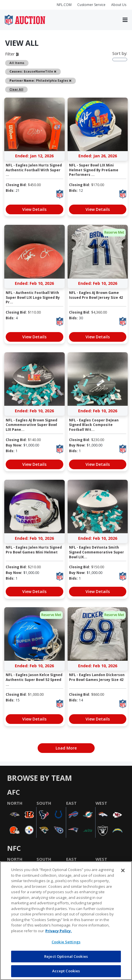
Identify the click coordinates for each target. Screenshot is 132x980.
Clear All (16, 89)
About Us (119, 5)
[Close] (123, 870)
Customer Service (91, 5)
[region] (66, 921)
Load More (66, 748)
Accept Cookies (66, 971)
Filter (12, 54)
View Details (34, 209)
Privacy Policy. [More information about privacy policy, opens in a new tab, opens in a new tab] (59, 931)
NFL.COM (64, 5)
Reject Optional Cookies (66, 956)
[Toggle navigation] (125, 20)
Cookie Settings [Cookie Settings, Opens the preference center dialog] (66, 942)
